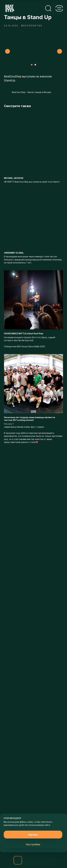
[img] (29, 860)
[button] (18, 860)
